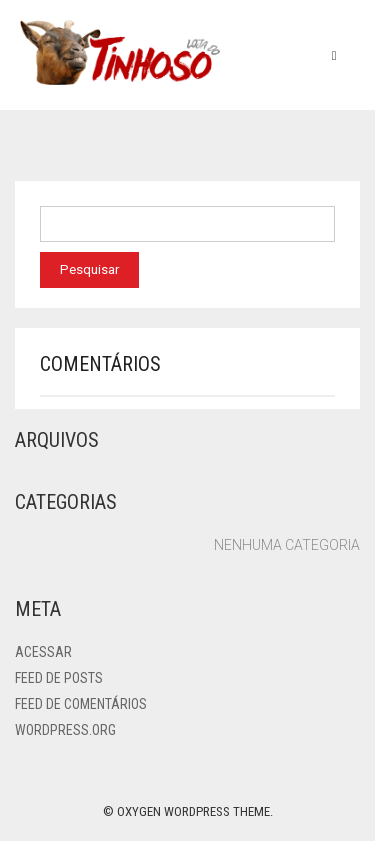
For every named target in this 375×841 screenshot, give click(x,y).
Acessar (43, 652)
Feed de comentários (81, 704)
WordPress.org (65, 730)
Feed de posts (59, 678)
